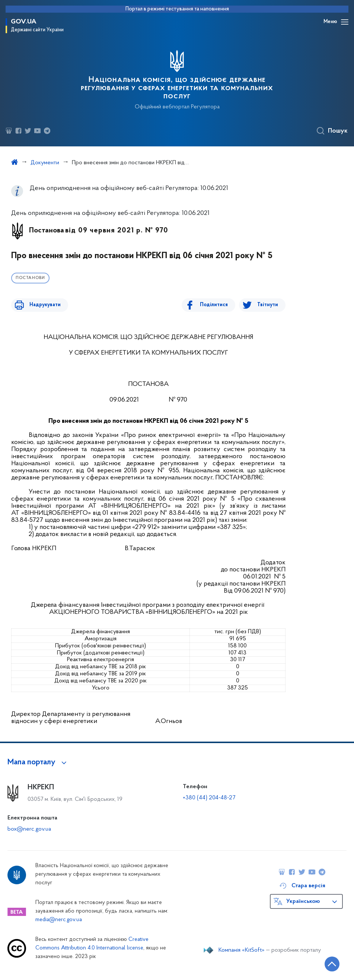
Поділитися (217, 305)
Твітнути (268, 305)
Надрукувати (42, 305)
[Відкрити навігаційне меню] (345, 22)
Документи (45, 163)
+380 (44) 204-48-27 (209, 798)
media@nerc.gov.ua (59, 920)
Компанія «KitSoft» (242, 950)
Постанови (30, 278)
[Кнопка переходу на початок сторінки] (326, 963)
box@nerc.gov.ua (29, 829)
